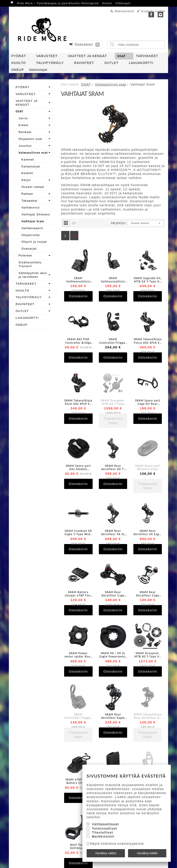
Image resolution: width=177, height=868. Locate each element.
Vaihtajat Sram (33, 221)
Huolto (107, 3)
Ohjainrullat (31, 235)
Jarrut (23, 118)
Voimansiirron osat (33, 153)
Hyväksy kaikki (147, 853)
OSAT (121, 56)
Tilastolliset (103, 832)
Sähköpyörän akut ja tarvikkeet (33, 275)
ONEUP (18, 70)
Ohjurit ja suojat (34, 242)
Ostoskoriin (78, 296)
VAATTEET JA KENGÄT (87, 56)
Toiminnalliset (105, 828)
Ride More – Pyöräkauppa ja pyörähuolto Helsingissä (58, 3)
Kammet (28, 160)
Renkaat (25, 132)
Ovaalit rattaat (33, 187)
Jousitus (25, 146)
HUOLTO (19, 63)
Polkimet (25, 255)
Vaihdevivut (31, 208)
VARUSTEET (47, 56)
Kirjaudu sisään (153, 11)
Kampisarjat (31, 166)
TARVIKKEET (147, 56)
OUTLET (112, 63)
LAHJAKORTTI (141, 63)
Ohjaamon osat (30, 139)
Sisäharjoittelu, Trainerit (31, 264)
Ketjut (26, 180)
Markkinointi (103, 836)
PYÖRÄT (19, 56)
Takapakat (29, 201)
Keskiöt (27, 173)
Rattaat (27, 194)
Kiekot (23, 125)
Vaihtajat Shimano (36, 214)
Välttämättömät (105, 824)
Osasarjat (29, 249)
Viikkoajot (123, 3)
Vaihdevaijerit (32, 228)
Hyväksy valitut (106, 853)
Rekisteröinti (124, 11)
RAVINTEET (84, 63)
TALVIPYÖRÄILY (50, 63)
